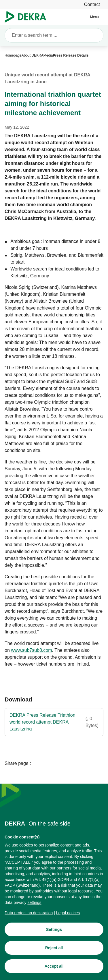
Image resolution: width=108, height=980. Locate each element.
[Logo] (28, 17)
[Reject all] (54, 949)
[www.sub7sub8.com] (31, 650)
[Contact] (92, 4)
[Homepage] (13, 55)
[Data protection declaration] (29, 914)
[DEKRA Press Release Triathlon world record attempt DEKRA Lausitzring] (54, 722)
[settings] (34, 903)
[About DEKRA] (33, 55)
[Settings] (54, 930)
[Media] (48, 55)
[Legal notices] (68, 914)
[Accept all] (54, 967)
